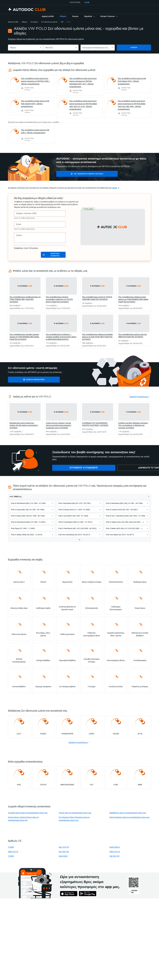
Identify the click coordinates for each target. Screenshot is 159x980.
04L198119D (64, 852)
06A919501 (63, 856)
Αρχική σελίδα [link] (13, 22)
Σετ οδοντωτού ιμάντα (49, 22)
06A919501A (115, 847)
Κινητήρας (34, 22)
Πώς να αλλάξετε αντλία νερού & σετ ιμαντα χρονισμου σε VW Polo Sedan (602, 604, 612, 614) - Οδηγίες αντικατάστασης (83, 105)
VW (62, 22)
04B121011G (115, 852)
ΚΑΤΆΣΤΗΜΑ (75, 2)
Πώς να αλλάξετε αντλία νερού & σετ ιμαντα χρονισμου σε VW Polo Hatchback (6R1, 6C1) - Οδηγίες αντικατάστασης (83, 82)
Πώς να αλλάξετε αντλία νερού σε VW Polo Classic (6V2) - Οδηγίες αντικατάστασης (132, 81)
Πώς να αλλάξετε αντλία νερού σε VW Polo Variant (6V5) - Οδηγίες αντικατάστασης (35, 104)
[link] (48, 16)
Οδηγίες (24, 22)
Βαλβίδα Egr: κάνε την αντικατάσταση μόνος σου (128, 813)
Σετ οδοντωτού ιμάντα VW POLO (76, 174)
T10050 (11, 856)
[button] (89, 16)
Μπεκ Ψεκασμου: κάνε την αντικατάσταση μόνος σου (129, 817)
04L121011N (64, 847)
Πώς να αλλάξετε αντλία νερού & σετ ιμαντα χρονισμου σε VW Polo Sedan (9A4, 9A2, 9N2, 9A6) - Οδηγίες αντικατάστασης (132, 105)
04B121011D (13, 852)
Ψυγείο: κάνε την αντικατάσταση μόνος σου (75, 813)
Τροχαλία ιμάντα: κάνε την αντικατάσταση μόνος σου (28, 813)
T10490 (11, 847)
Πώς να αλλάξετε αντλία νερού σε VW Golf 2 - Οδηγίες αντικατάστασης (35, 131)
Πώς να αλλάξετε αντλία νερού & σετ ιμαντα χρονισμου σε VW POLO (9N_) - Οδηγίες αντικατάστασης (36, 81)
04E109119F (115, 856)
